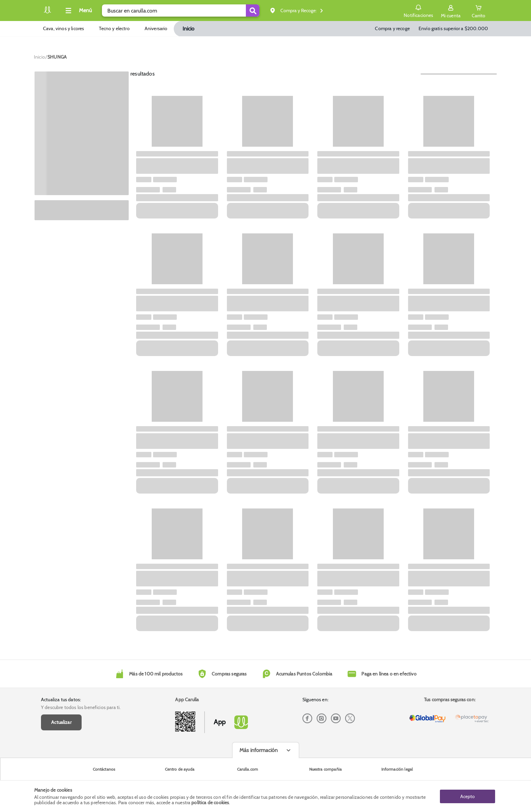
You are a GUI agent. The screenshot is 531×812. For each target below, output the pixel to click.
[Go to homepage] (39, 57)
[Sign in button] (451, 11)
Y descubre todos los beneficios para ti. (81, 707)
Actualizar (61, 722)
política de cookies (210, 803)
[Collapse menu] (78, 11)
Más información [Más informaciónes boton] (259, 750)
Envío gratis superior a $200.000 (453, 28)
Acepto (468, 796)
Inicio (189, 29)
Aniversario (156, 28)
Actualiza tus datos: (61, 700)
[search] (181, 11)
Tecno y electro (114, 28)
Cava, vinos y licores (63, 28)
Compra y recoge (392, 28)
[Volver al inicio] (47, 12)
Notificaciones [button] (418, 10)
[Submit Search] (253, 11)
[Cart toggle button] (479, 11)
